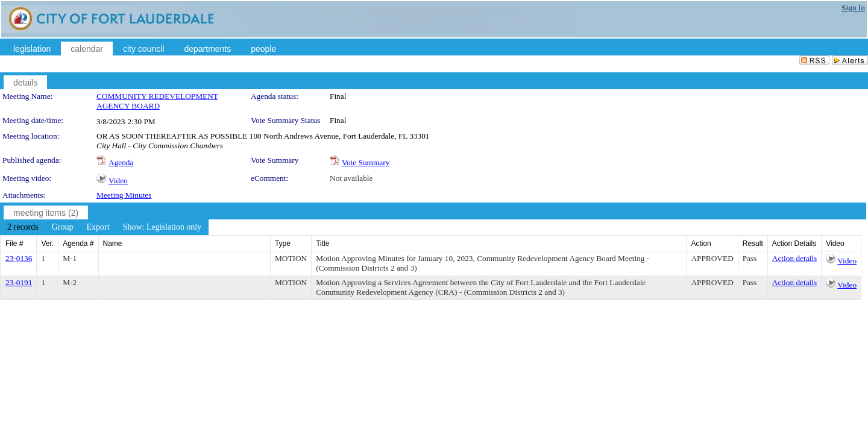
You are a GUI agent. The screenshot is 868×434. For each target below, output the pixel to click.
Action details (794, 258)
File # (14, 244)
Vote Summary (366, 162)
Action (701, 244)
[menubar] (104, 227)
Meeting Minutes (124, 195)
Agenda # (78, 244)
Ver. (47, 244)
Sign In (853, 8)
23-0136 (19, 258)
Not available (351, 178)
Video (118, 181)
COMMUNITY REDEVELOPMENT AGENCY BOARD (157, 101)
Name (113, 244)
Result (753, 244)
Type (283, 244)
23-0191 (19, 282)
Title (322, 244)
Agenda (121, 162)
